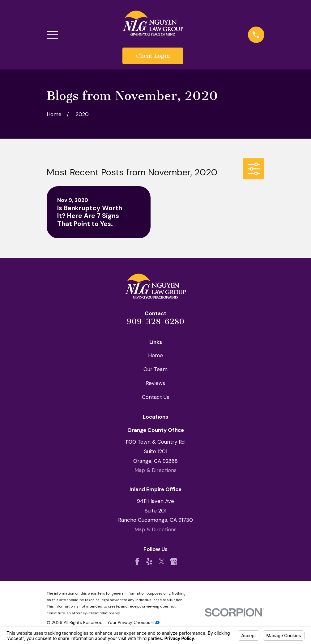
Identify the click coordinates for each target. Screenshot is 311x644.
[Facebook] (137, 562)
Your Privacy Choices (133, 622)
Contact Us (155, 397)
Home (155, 355)
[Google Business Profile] (174, 562)
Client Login (153, 56)
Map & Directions (155, 470)
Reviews (155, 383)
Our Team (155, 369)
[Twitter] (162, 562)
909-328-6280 (156, 322)
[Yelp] (149, 562)
